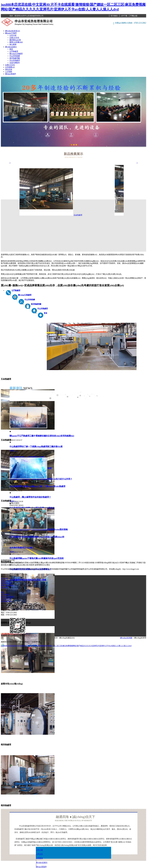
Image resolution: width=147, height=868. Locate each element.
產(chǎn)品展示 (11, 47)
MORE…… (14, 451)
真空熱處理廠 (15, 58)
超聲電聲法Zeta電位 (42, 565)
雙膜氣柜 (4, 563)
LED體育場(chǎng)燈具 (103, 563)
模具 (11, 49)
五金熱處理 (67, 215)
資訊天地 (9, 69)
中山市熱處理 (15, 60)
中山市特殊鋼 (15, 56)
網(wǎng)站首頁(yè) (13, 31)
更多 (46, 313)
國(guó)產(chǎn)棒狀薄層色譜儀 (52, 563)
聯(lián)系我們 (10, 74)
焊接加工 (12, 563)
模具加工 (19, 563)
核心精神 (13, 44)
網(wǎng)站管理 (140, 638)
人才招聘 (9, 72)
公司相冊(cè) (10, 67)
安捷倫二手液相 (136, 563)
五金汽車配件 (15, 63)
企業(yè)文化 (14, 38)
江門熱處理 (14, 51)
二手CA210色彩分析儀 (85, 563)
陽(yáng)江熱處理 (16, 54)
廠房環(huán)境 (15, 40)
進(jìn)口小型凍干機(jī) (121, 563)
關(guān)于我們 (11, 33)
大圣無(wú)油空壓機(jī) (31, 563)
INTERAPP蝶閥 (71, 563)
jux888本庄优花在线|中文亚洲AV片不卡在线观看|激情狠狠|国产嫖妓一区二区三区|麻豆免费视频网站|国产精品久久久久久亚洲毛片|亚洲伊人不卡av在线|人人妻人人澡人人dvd (66, 646)
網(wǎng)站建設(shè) (67, 638)
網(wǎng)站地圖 (126, 638)
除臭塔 (32, 565)
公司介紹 (13, 35)
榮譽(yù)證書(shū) (16, 42)
